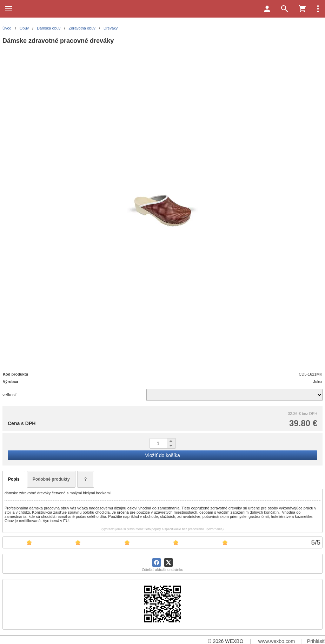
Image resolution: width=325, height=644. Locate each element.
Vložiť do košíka (162, 455)
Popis (14, 479)
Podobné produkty (51, 479)
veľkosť (9, 395)
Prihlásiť (316, 641)
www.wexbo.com (277, 641)
